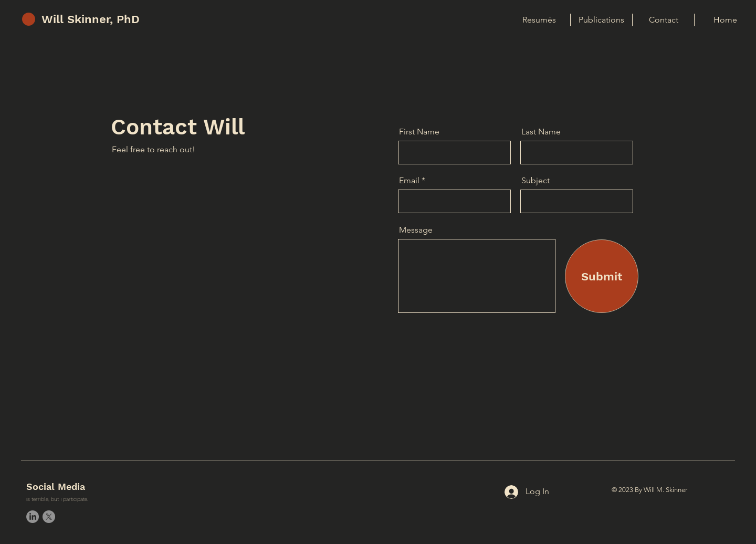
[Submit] (602, 276)
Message (416, 230)
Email (409, 181)
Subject (535, 181)
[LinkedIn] (33, 517)
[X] (49, 517)
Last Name (541, 132)
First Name (419, 132)
